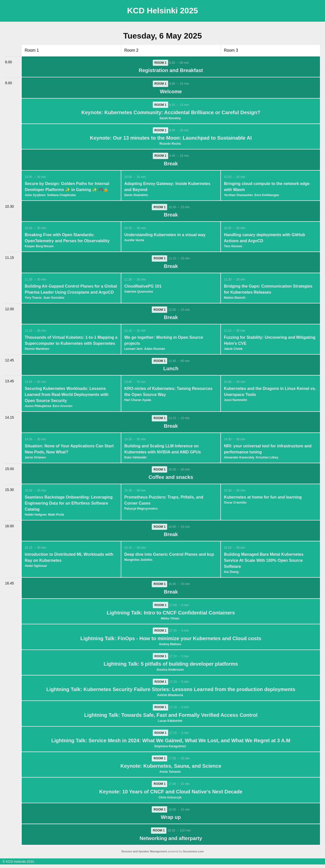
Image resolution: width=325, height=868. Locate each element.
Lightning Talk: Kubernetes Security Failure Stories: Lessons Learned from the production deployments (171, 692)
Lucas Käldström (170, 724)
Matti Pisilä (56, 516)
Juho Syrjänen (35, 196)
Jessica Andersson (170, 672)
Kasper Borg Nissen (39, 247)
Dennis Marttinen (37, 350)
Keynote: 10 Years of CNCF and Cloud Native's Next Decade (171, 795)
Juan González (54, 299)
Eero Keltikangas (267, 196)
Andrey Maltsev (170, 646)
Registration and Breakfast (171, 71)
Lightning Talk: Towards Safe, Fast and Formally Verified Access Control (171, 718)
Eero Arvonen (63, 408)
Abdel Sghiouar (36, 568)
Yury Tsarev (33, 299)
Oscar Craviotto (235, 504)
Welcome (171, 92)
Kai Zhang (231, 574)
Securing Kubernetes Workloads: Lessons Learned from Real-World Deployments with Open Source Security (67, 396)
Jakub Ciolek (233, 350)
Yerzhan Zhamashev (238, 196)
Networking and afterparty (171, 842)
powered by (162, 855)
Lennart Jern (134, 350)
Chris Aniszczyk (170, 801)
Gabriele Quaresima (139, 293)
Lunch (171, 370)
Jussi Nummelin (235, 401)
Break (171, 164)
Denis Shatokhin (136, 196)
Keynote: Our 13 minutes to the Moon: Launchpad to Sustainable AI (171, 139)
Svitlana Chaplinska (61, 196)
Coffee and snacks (171, 479)
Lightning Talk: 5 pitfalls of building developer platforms (171, 666)
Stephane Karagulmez (170, 749)
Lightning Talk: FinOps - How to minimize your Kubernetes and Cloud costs (171, 641)
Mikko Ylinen (170, 621)
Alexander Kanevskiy (239, 459)
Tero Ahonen (233, 247)
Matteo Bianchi (235, 299)
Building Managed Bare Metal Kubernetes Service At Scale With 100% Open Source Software (264, 562)
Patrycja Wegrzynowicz (141, 510)
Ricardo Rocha (170, 144)
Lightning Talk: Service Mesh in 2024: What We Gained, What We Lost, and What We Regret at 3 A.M (171, 743)
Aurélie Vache (134, 241)
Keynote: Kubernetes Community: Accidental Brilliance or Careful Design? (171, 113)
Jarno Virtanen (35, 459)
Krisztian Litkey (267, 459)
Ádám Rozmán (155, 350)
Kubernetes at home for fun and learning (263, 499)
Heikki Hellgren (36, 516)
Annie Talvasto (170, 775)
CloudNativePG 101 (143, 287)
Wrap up (171, 821)
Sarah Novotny (170, 119)
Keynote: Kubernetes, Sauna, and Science (171, 769)
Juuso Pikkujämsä (38, 408)
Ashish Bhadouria (170, 698)
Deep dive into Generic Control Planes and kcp (169, 556)
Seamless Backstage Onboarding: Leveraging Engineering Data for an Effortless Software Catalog (69, 505)
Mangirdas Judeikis (138, 562)
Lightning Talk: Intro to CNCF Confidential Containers (171, 615)
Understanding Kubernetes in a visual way (165, 236)
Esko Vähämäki (135, 459)
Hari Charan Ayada (138, 401)
